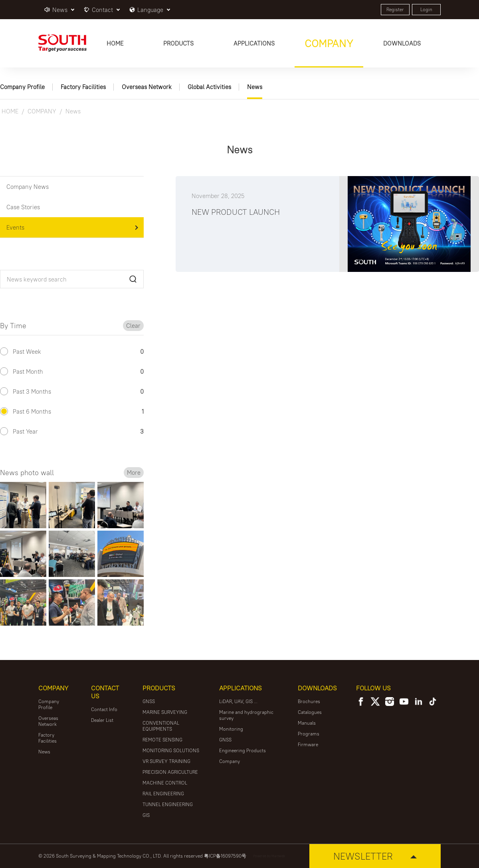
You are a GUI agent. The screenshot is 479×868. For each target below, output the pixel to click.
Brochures (309, 701)
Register (395, 9)
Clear (133, 326)
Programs (309, 734)
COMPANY (42, 111)
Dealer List (102, 720)
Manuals (307, 723)
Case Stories (23, 207)
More (134, 473)
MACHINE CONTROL (165, 783)
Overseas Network (147, 87)
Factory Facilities (83, 87)
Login (426, 9)
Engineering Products (242, 750)
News (255, 87)
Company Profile (22, 87)
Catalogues (310, 712)
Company (230, 761)
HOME (10, 111)
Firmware (308, 744)
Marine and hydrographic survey (246, 715)
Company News (28, 187)
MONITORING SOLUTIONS (171, 750)
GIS (146, 815)
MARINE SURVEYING (165, 712)
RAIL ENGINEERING (163, 794)
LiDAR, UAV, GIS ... (238, 701)
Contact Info (104, 709)
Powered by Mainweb (269, 856)
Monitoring (231, 729)
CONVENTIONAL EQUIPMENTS (161, 726)
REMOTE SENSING (162, 740)
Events (15, 227)
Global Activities (209, 87)
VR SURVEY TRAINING (166, 761)
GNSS (149, 701)
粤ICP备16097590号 (225, 856)
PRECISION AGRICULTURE (170, 772)
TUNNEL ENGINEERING (168, 804)
